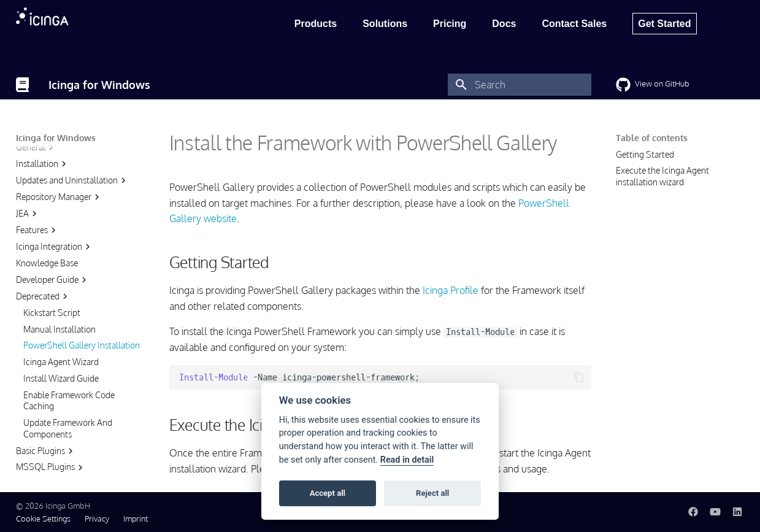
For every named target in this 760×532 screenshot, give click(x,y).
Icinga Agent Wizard (61, 301)
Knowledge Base (47, 202)
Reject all (432, 493)
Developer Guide (53, 219)
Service (35, 472)
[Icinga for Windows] (22, 85)
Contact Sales (574, 24)
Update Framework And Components (68, 367)
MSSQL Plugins (51, 406)
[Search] (520, 85)
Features (37, 169)
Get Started (664, 24)
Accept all (328, 493)
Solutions (385, 24)
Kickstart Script (52, 252)
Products (316, 24)
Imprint (136, 519)
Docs (504, 24)
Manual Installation (59, 268)
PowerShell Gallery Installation (82, 284)
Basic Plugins (46, 390)
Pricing (450, 24)
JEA (28, 153)
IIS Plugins (41, 456)
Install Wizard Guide (61, 318)
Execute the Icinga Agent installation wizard (662, 176)
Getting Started (645, 154)
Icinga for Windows (56, 138)
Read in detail (407, 460)
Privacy (97, 519)
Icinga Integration (55, 186)
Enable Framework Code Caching (69, 340)
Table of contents (652, 138)
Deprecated (43, 236)
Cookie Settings (43, 519)
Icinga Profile (451, 290)
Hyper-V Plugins (52, 423)
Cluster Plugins (50, 439)
